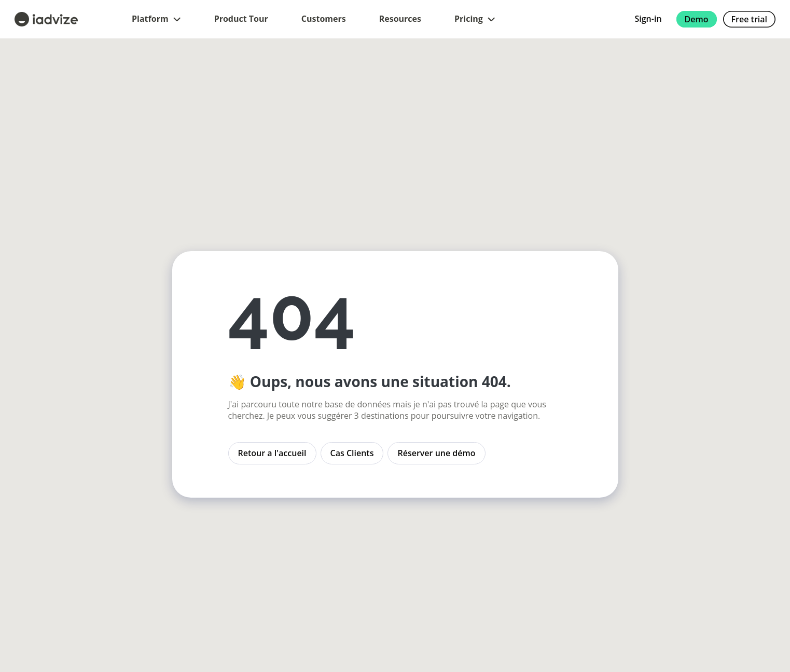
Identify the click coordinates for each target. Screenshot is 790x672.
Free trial (749, 19)
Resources (400, 19)
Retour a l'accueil (272, 453)
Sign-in (648, 19)
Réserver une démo (436, 453)
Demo (697, 19)
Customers (324, 19)
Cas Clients (352, 453)
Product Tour (241, 19)
